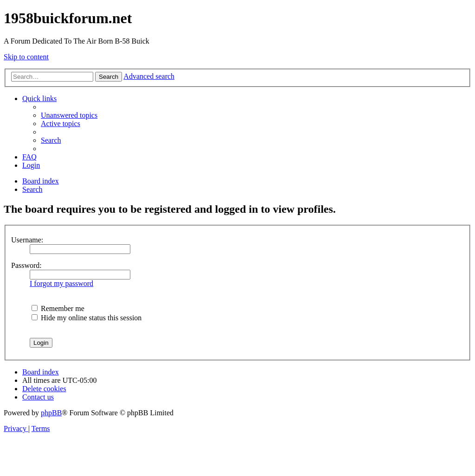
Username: (27, 240)
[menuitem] (69, 115)
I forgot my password (61, 283)
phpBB (51, 413)
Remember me (58, 308)
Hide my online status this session (87, 318)
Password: (26, 265)
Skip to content (26, 57)
